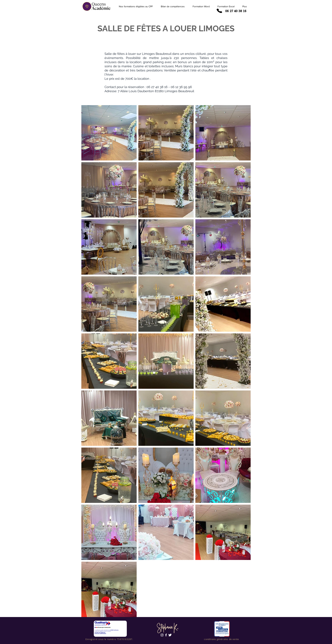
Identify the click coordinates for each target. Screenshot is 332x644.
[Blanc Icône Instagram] (162, 635)
